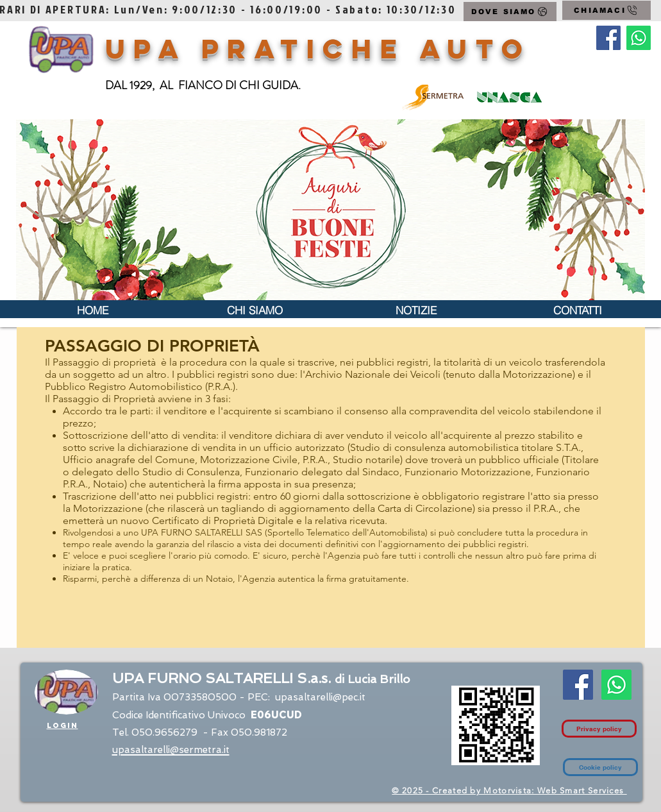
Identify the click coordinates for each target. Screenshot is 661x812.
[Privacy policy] (599, 729)
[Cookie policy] (600, 767)
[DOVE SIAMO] (510, 12)
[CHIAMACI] (607, 10)
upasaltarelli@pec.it (320, 697)
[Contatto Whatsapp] (639, 38)
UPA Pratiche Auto (318, 49)
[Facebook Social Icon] (608, 38)
